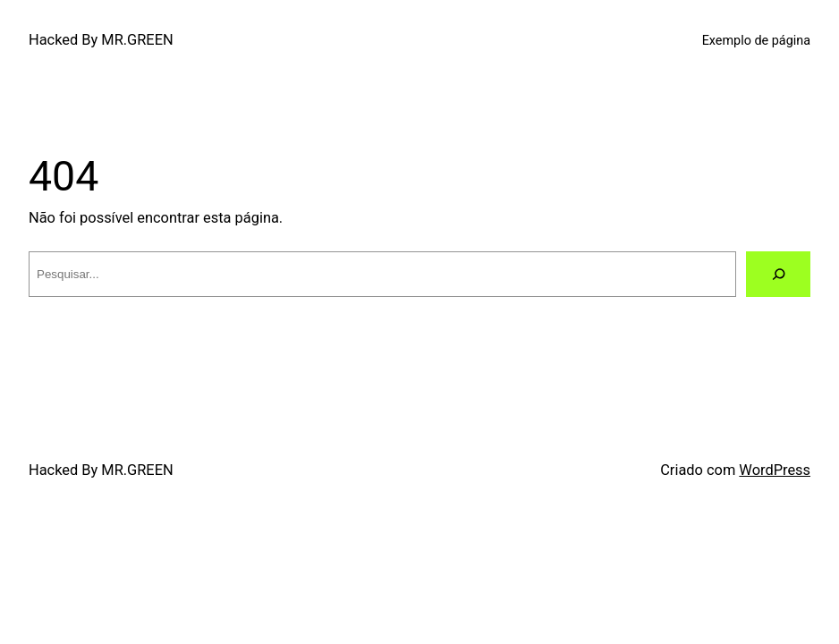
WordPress (775, 470)
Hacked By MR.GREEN (101, 40)
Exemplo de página (756, 41)
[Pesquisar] (778, 274)
